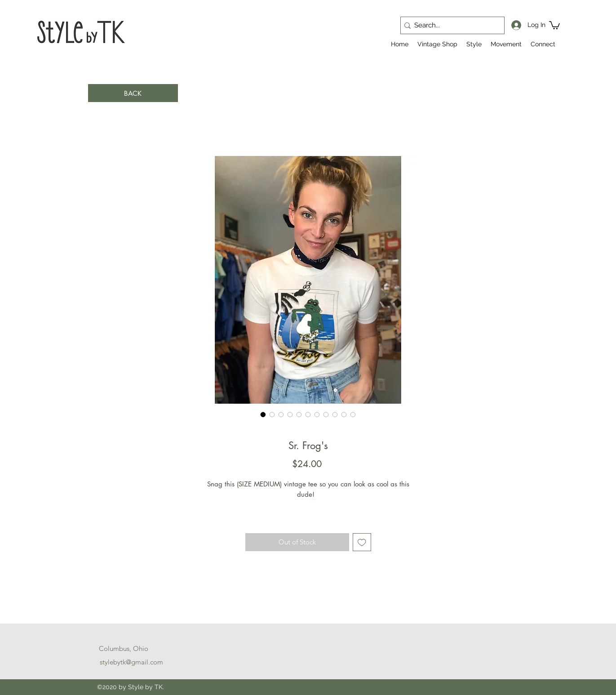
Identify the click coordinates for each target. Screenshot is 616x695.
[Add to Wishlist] (362, 542)
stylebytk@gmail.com (131, 662)
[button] (554, 25)
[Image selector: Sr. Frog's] (263, 414)
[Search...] (450, 25)
